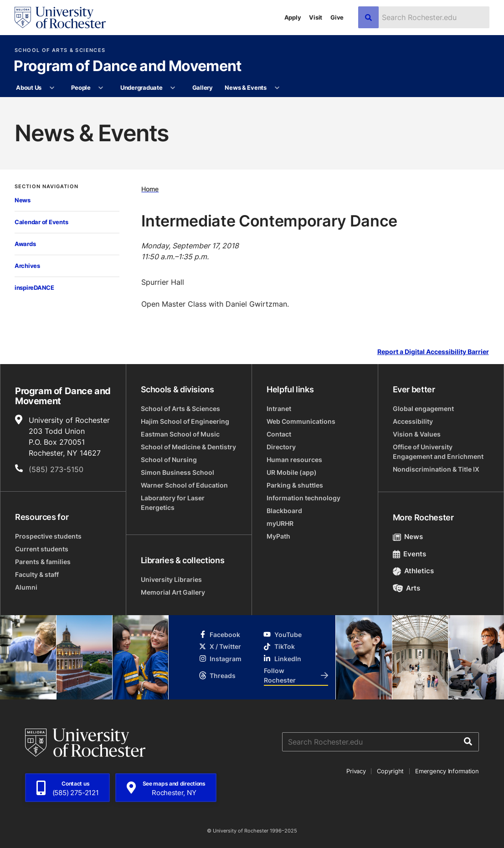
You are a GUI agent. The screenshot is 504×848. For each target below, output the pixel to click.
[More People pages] (101, 88)
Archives (27, 266)
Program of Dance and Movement (127, 67)
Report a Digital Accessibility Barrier (433, 352)
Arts (407, 588)
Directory (281, 447)
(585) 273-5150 (56, 469)
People (81, 87)
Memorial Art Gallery (173, 592)
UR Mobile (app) (292, 472)
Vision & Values (417, 434)
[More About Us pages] (52, 88)
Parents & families (43, 562)
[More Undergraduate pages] (173, 88)
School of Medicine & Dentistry (188, 447)
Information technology (303, 498)
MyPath (278, 536)
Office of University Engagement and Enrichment (438, 452)
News (23, 200)
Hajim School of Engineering (185, 421)
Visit (316, 17)
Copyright (390, 771)
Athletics (414, 571)
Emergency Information (447, 771)
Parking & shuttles (295, 485)
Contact (279, 434)
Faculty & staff (37, 574)
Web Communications (301, 421)
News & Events (246, 87)
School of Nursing (169, 460)
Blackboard (284, 511)
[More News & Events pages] (277, 88)
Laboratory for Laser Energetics (173, 503)
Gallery (203, 87)
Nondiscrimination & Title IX (436, 469)
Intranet (279, 409)
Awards (25, 244)
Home (150, 189)
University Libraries (171, 579)
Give (337, 17)
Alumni (26, 587)
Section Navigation (46, 187)
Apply (293, 17)
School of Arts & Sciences (60, 50)
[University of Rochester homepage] (60, 18)
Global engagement (423, 409)
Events (410, 554)
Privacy (356, 771)
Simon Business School (177, 472)
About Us (29, 87)
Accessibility (413, 421)
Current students (42, 549)
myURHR (280, 523)
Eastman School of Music (180, 434)
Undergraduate (141, 87)
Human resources (294, 460)
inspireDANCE (34, 288)
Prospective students (48, 536)
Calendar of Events (41, 222)
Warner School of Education (184, 485)
